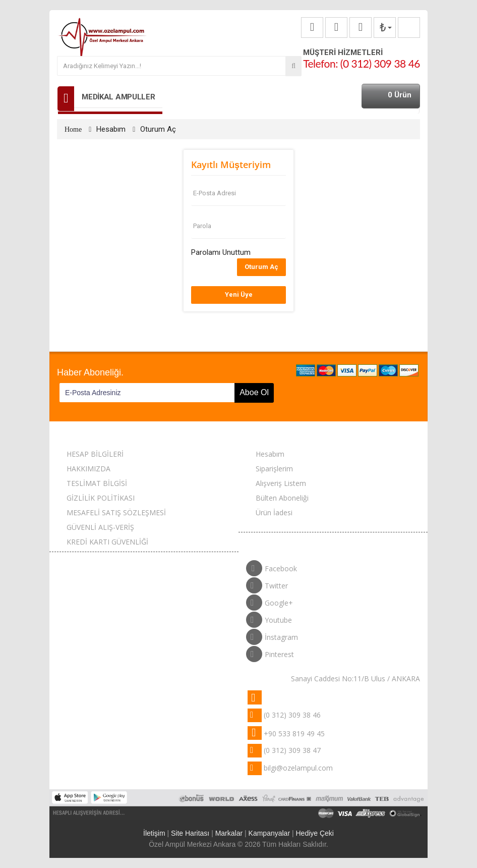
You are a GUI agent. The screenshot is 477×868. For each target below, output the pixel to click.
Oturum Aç (158, 129)
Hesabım (111, 129)
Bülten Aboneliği (282, 498)
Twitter (267, 583)
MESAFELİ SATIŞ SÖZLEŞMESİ (116, 512)
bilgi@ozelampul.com (298, 768)
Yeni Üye (239, 294)
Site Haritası (190, 833)
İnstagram (272, 635)
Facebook (272, 566)
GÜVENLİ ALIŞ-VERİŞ (100, 527)
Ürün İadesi (274, 512)
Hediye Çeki (314, 833)
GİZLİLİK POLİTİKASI (101, 498)
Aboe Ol (254, 392)
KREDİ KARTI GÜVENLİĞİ (107, 542)
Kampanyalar (270, 833)
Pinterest (270, 652)
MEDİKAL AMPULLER (118, 97)
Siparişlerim (274, 469)
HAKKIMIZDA (88, 469)
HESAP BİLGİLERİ (95, 454)
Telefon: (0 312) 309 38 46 (362, 63)
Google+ (270, 601)
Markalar (229, 833)
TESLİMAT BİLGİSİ (97, 483)
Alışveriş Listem (281, 483)
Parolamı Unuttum (221, 252)
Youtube (269, 618)
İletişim (154, 833)
